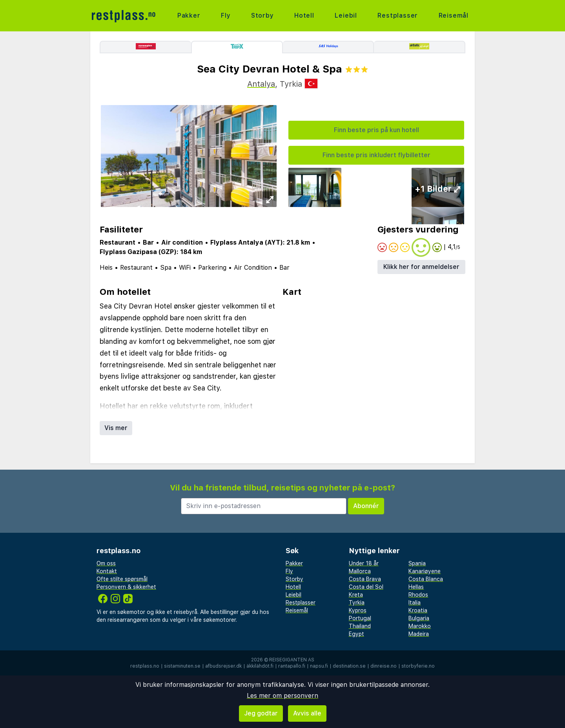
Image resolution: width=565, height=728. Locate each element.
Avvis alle (307, 713)
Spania (417, 563)
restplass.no (145, 666)
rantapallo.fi (292, 666)
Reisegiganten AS (292, 660)
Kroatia (418, 610)
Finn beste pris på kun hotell (376, 130)
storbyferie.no (418, 666)
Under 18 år (364, 563)
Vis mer (116, 428)
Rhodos (418, 595)
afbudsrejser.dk (223, 666)
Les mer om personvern (282, 696)
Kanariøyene (425, 571)
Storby (262, 15)
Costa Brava (365, 579)
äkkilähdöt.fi (260, 666)
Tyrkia (357, 603)
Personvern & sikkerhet (126, 587)
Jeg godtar (261, 713)
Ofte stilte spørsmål (122, 579)
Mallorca (360, 571)
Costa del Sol (366, 587)
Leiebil (346, 15)
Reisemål (454, 15)
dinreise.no (384, 666)
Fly (226, 15)
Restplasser (398, 15)
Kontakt (107, 571)
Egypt (356, 634)
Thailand (360, 626)
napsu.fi (319, 666)
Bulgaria (419, 618)
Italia (415, 603)
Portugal (360, 618)
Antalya (261, 84)
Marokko (420, 626)
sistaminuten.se (182, 666)
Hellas (416, 587)
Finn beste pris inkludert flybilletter (376, 155)
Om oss (106, 563)
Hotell (304, 15)
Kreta (356, 595)
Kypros (358, 610)
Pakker (189, 15)
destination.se (349, 666)
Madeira (419, 634)
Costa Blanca (426, 579)
